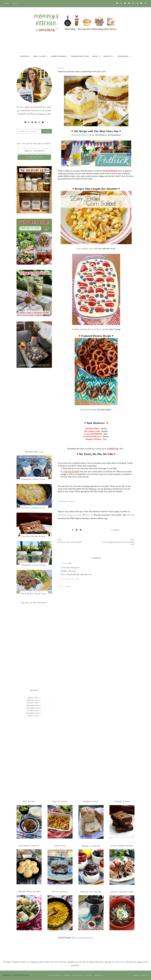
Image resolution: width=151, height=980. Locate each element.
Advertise (99, 975)
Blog (15, 3)
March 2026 (34, 698)
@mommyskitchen (86, 938)
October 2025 (34, 711)
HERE (129, 515)
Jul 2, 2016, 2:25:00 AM (70, 579)
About (96, 56)
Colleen (64, 563)
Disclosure (78, 975)
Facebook (62, 515)
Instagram (71, 515)
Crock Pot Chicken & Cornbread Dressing (35, 508)
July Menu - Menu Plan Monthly (76, 541)
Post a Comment (65, 586)
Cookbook (125, 56)
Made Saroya (141, 975)
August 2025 (34, 716)
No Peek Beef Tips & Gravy (34, 594)
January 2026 (34, 703)
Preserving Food (80, 56)
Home (7, 3)
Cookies (67, 975)
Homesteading (58, 56)
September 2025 (34, 713)
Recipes (22, 56)
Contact (109, 56)
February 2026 (34, 700)
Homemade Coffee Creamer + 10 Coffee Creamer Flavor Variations (35, 479)
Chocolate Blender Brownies (34, 536)
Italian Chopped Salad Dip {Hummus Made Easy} (116, 542)
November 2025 (34, 708)
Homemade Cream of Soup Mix (35, 565)
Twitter (80, 515)
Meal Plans (38, 56)
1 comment (115, 530)
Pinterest (89, 515)
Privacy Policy (54, 975)
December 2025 (34, 705)
